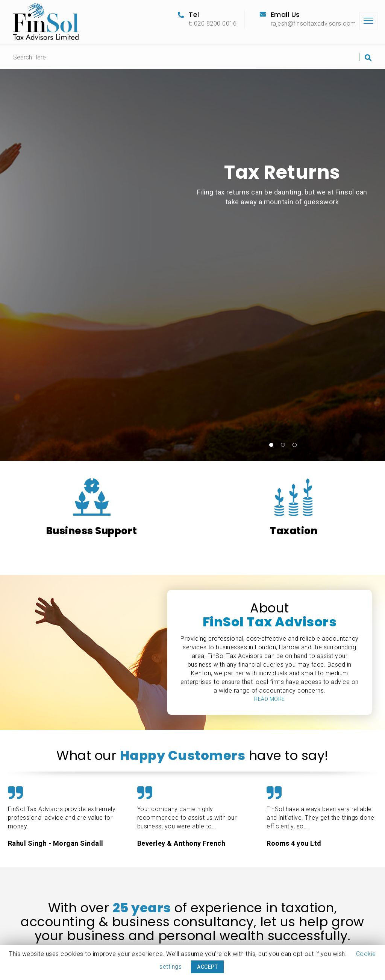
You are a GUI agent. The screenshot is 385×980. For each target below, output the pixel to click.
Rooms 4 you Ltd (294, 843)
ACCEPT (207, 967)
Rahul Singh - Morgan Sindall (56, 843)
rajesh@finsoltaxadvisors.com (313, 24)
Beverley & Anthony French (181, 843)
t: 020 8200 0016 (213, 24)
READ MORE (270, 699)
